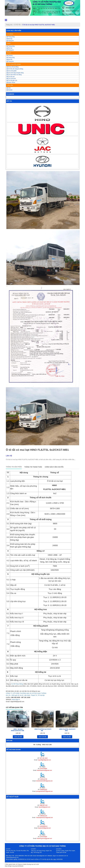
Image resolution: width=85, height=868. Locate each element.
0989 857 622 (44, 805)
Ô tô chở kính (11, 79)
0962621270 (44, 816)
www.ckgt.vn (16, 699)
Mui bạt (9, 39)
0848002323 (44, 790)
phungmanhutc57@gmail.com (44, 791)
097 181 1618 (44, 758)
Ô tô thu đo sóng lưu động (15, 69)
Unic (9, 88)
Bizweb (21, 866)
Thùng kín (10, 61)
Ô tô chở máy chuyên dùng (15, 73)
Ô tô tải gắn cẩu (12, 81)
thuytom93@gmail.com (44, 828)
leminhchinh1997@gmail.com (44, 781)
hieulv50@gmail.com (44, 807)
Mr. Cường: (42, 745)
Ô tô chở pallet (12, 71)
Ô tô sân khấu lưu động (14, 75)
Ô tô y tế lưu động (13, 67)
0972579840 (44, 769)
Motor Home (11, 82)
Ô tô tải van (11, 77)
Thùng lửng (11, 37)
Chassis (10, 56)
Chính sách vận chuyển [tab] (54, 467)
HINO (9, 43)
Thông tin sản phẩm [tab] (14, 467)
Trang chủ (9, 25)
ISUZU (9, 53)
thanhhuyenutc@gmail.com (44, 770)
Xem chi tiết (18, 737)
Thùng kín (10, 41)
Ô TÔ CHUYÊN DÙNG (14, 64)
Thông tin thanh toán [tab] (33, 467)
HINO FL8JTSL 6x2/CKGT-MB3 (67, 730)
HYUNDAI (10, 34)
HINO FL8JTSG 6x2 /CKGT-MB (43, 730)
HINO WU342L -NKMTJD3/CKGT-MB (18, 730)
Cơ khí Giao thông (17, 684)
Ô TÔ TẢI (17, 25)
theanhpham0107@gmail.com (44, 818)
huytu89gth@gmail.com (44, 760)
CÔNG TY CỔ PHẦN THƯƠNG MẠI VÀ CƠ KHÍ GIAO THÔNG (26, 693)
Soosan (10, 90)
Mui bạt (9, 59)
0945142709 (44, 779)
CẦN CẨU (10, 85)
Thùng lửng (11, 57)
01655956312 (44, 826)
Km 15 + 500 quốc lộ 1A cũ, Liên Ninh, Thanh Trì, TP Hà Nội (25, 695)
